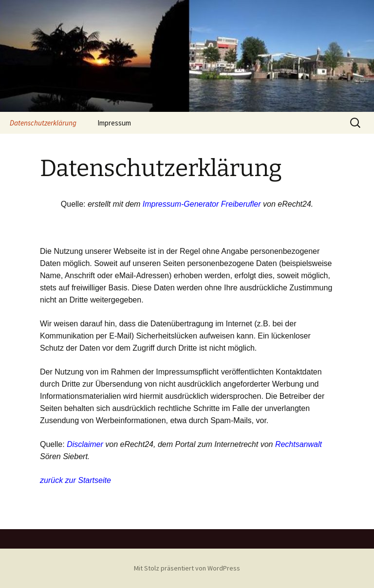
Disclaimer (85, 444)
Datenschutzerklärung (43, 123)
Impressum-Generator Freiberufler (202, 204)
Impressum (114, 123)
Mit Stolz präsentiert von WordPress (187, 568)
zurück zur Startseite (75, 480)
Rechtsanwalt (299, 444)
